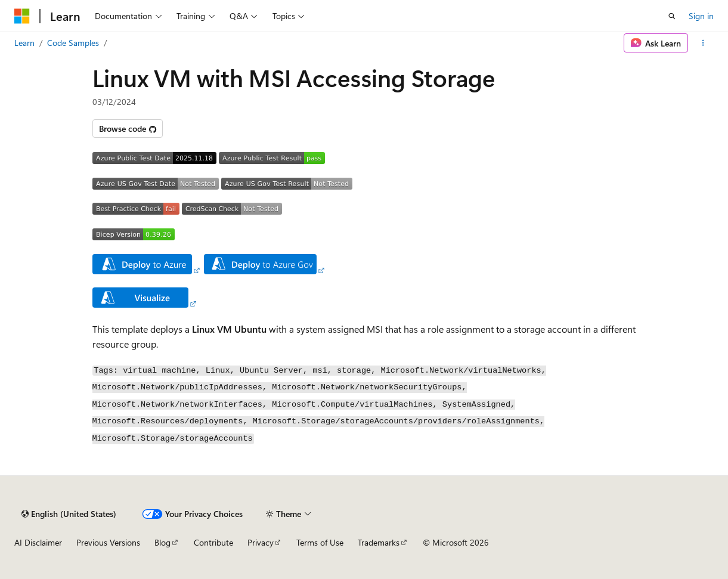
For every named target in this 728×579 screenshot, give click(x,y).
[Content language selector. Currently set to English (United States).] (69, 514)
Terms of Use (320, 542)
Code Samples (73, 43)
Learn (24, 43)
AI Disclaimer (38, 542)
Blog (162, 542)
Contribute (213, 542)
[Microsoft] (22, 16)
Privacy (261, 542)
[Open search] (672, 16)
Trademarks (379, 542)
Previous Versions (108, 542)
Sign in (701, 16)
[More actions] (703, 43)
